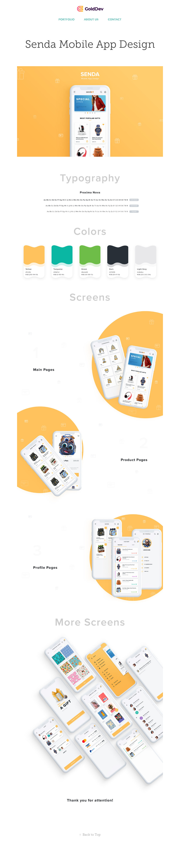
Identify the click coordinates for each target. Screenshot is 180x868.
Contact (115, 19)
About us (91, 19)
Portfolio (67, 19)
